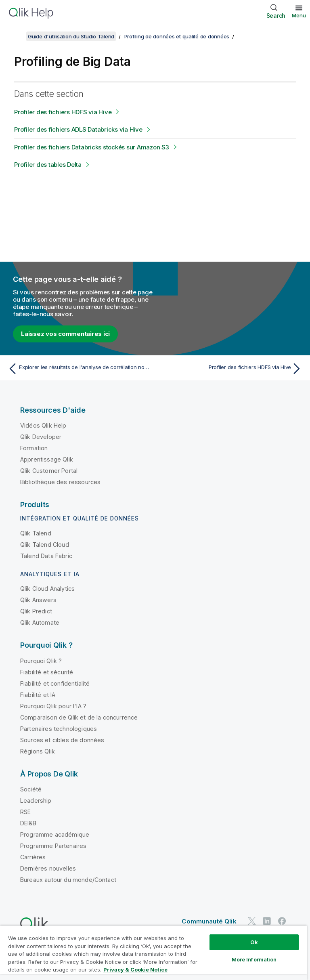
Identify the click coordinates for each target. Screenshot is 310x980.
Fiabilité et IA (38, 695)
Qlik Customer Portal (49, 471)
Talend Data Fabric (46, 556)
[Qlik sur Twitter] (252, 921)
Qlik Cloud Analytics (47, 589)
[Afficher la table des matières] (16, 36)
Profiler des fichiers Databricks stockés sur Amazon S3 (92, 147)
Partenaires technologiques (59, 729)
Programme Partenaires (53, 846)
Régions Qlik (38, 751)
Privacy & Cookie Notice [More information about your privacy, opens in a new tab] (135, 970)
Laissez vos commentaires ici (65, 334)
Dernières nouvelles (48, 868)
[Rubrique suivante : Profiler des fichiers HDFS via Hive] (231, 369)
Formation (34, 448)
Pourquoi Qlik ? (41, 661)
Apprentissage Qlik (47, 459)
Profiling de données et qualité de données (177, 36)
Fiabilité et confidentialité (55, 683)
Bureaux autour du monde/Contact (68, 880)
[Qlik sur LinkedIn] (267, 921)
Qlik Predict (36, 611)
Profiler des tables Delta (48, 165)
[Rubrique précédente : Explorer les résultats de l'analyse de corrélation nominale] (79, 369)
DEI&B (28, 823)
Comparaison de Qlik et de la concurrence (79, 717)
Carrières (33, 857)
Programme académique (55, 834)
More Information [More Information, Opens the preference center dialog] (254, 959)
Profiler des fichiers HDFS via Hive (63, 112)
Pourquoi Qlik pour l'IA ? (53, 706)
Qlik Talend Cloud (45, 545)
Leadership (36, 801)
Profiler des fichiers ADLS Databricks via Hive (78, 129)
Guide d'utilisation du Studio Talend (71, 36)
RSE (25, 812)
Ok (254, 942)
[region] (153, 953)
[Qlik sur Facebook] (282, 921)
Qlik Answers (38, 600)
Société (31, 789)
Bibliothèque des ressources (60, 482)
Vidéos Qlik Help (43, 425)
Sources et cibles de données (62, 740)
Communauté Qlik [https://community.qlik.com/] (209, 921)
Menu (299, 15)
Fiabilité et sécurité (47, 672)
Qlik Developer (41, 437)
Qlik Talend (36, 533)
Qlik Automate (40, 622)
